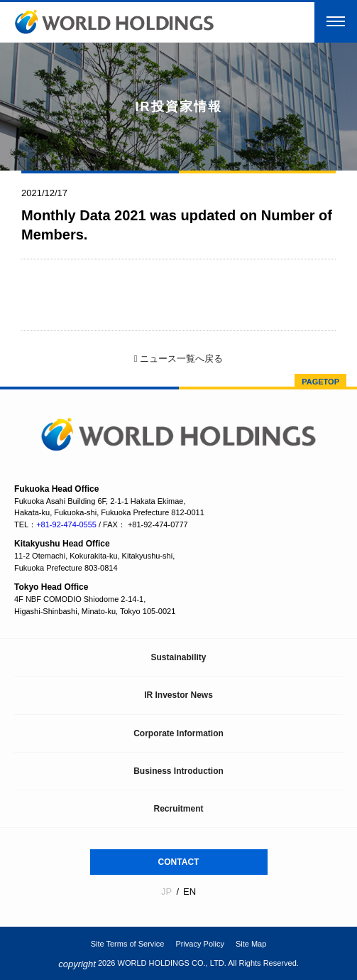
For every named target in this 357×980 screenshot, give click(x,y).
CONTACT (179, 862)
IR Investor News (178, 695)
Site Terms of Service (128, 944)
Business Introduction (178, 771)
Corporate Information (178, 733)
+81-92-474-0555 (66, 524)
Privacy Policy (199, 944)
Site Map (251, 944)
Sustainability (178, 657)
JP (166, 892)
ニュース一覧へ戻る (178, 359)
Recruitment (178, 809)
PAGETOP (320, 382)
